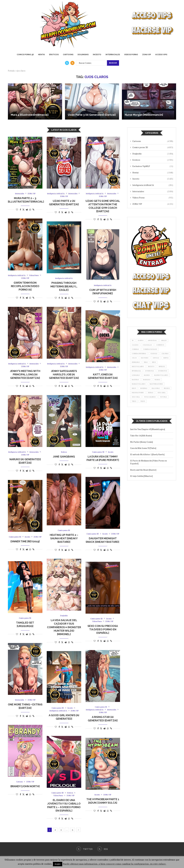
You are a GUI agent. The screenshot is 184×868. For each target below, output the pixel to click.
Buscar (113, 63)
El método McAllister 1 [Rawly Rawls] (148, 478)
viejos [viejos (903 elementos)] (135, 424)
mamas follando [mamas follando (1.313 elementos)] (140, 400)
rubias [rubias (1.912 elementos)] (165, 410)
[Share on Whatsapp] (30, 210)
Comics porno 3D (25, 55)
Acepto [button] (58, 864)
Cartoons (68, 55)
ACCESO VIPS (161, 55)
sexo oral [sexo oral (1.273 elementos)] (150, 415)
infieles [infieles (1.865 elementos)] (166, 375)
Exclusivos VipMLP (153, 166)
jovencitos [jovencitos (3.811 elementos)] (137, 385)
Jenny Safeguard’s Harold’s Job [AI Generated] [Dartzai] (64, 375)
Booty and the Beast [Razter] (143, 493)
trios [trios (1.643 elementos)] (165, 419)
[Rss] (72, 63)
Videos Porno (131, 55)
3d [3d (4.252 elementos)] (133, 341)
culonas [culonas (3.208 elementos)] (149, 360)
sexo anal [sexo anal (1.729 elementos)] (137, 415)
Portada (11, 71)
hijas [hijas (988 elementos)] (148, 370)
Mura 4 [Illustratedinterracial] (30, 115)
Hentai (41, 55)
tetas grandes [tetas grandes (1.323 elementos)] (139, 419)
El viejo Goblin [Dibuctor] (141, 499)
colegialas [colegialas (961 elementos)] (161, 346)
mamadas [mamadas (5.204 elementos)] (136, 395)
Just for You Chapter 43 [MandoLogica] (148, 453)
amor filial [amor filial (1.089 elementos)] (156, 341)
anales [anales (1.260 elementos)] (135, 346)
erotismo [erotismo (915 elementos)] (136, 365)
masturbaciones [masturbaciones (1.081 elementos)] (159, 400)
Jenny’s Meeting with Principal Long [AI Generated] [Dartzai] (25, 375)
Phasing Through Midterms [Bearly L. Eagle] (64, 287)
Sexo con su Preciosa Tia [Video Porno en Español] (103, 630)
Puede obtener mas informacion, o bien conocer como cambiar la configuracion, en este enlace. (114, 864)
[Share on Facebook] (20, 210)
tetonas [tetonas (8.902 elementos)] (154, 419)
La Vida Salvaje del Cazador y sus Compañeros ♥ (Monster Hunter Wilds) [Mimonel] (64, 627)
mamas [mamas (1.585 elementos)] (148, 395)
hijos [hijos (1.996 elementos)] (157, 370)
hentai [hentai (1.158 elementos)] (160, 365)
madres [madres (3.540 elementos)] (164, 385)
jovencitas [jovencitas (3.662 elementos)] (152, 380)
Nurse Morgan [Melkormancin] (144, 115)
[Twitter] (67, 63)
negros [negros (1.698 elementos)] (135, 410)
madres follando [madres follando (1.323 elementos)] (140, 390)
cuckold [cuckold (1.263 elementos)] (136, 360)
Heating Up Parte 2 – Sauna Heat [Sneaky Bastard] (64, 539)
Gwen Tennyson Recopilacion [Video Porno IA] (25, 287)
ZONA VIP (147, 55)
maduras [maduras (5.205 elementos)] (156, 390)
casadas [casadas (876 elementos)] (147, 346)
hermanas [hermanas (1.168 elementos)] (136, 370)
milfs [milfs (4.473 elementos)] (134, 405)
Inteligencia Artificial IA (153, 185)
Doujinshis (83, 55)
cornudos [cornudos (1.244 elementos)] (137, 351)
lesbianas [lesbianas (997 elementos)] (151, 385)
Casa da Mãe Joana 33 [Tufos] (143, 472)
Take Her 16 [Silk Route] (141, 459)
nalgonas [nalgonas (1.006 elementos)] (159, 405)
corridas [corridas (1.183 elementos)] (150, 351)
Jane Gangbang (64, 457)
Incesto (97, 55)
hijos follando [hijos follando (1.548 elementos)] (139, 375)
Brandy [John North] (25, 787)
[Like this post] (17, 210)
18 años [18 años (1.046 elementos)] (142, 341)
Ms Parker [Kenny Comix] (142, 465)
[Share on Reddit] (27, 210)
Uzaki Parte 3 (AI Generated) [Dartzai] (92, 115)
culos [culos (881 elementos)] (160, 360)
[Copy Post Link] (33, 210)
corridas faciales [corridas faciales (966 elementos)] (140, 355)
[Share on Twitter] (23, 210)
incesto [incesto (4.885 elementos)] (154, 375)
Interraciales (113, 55)
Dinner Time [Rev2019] (25, 545)
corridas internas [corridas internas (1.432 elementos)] (161, 355)
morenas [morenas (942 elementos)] (145, 405)
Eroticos (54, 55)
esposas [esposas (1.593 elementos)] (149, 365)
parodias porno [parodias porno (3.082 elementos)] (151, 410)
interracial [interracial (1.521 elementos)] (137, 380)
